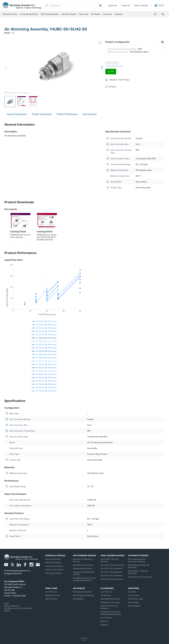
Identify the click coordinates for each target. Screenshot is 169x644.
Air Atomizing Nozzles (84, 556)
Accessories (107, 588)
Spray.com (113, 5)
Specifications (90, 114)
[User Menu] (155, 14)
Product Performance (67, 114)
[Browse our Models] (100, 6)
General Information (17, 114)
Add (111, 70)
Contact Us (126, 5)
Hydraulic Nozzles (55, 556)
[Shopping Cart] (163, 14)
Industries (134, 588)
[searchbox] (76, 6)
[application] (44, 290)
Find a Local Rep (141, 5)
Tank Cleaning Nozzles (112, 556)
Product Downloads (42, 114)
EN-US (159, 6)
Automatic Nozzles (138, 556)
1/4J (13, 33)
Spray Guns (51, 588)
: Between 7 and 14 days (117, 79)
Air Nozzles (79, 588)
